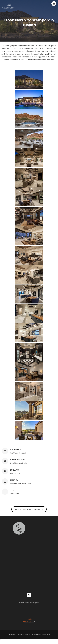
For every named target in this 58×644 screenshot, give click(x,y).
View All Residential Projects (29, 509)
